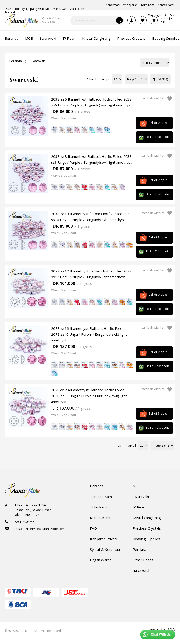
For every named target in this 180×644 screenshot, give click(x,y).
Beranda (16, 61)
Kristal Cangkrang (147, 518)
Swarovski (38, 61)
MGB (137, 486)
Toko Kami (99, 507)
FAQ (93, 528)
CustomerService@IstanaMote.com (39, 529)
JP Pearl (139, 507)
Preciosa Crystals (147, 528)
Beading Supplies (146, 539)
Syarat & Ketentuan (106, 549)
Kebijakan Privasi (104, 539)
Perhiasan (141, 549)
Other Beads (143, 560)
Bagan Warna (101, 560)
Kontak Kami (100, 518)
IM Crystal (141, 570)
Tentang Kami (101, 497)
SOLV (172, 629)
